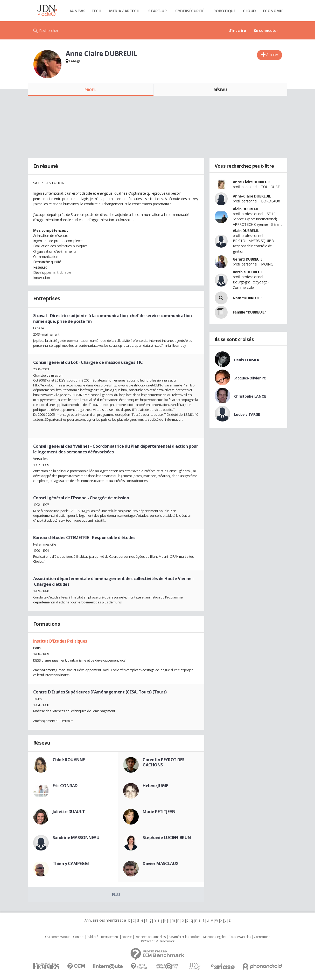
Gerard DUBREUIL (248, 259)
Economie (273, 11)
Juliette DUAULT (69, 812)
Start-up (157, 11)
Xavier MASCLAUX (161, 863)
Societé (127, 937)
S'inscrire (238, 30)
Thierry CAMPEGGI (71, 863)
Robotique (224, 11)
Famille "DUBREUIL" (250, 312)
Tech (96, 11)
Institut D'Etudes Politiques (60, 641)
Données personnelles (150, 937)
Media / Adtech (124, 11)
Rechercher (49, 30)
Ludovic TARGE (247, 414)
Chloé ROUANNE (69, 760)
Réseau (220, 90)
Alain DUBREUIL (246, 209)
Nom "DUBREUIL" (248, 298)
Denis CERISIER (247, 360)
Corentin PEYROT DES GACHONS (163, 762)
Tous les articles (240, 937)
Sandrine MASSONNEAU (76, 838)
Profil (90, 90)
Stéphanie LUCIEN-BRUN (167, 838)
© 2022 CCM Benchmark (158, 941)
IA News (78, 11)
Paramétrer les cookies (184, 937)
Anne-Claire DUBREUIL (252, 196)
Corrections (262, 937)
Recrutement (110, 937)
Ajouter (272, 55)
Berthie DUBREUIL (248, 272)
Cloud (249, 11)
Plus (116, 894)
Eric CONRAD (65, 786)
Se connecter (266, 30)
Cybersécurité (190, 11)
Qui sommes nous (58, 937)
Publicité (93, 937)
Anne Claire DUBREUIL (252, 182)
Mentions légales (215, 937)
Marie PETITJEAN (159, 812)
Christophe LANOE (250, 396)
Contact (78, 937)
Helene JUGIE (155, 786)
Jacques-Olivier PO (250, 378)
